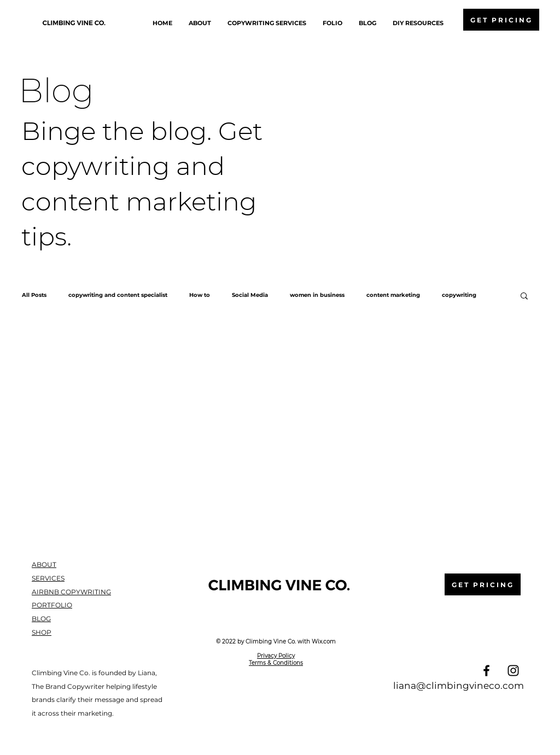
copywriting (459, 295)
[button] (524, 297)
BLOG (41, 619)
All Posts (34, 295)
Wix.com (324, 642)
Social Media (250, 295)
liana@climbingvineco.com (459, 686)
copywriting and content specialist (118, 295)
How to (200, 295)
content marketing (393, 295)
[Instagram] (513, 671)
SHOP (42, 632)
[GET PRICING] (501, 20)
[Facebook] (486, 671)
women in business (317, 295)
